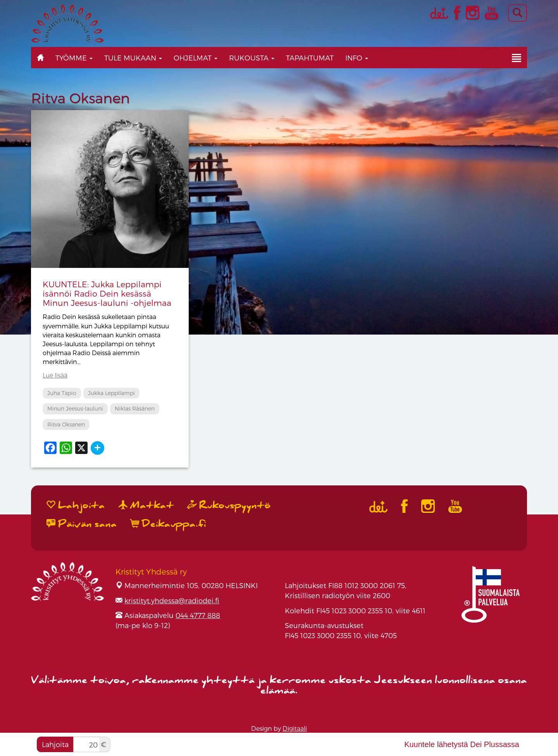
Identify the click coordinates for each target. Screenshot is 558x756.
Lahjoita (55, 744)
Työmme (74, 58)
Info (357, 58)
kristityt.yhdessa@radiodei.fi (172, 600)
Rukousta (252, 58)
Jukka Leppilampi (111, 393)
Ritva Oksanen (66, 424)
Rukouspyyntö (229, 505)
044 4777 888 (198, 615)
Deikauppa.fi (168, 524)
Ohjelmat (195, 58)
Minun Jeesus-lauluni (75, 408)
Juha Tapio (62, 393)
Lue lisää (55, 375)
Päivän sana (82, 524)
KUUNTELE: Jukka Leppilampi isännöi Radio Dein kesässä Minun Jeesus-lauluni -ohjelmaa (107, 293)
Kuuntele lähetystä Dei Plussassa (462, 744)
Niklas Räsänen (135, 408)
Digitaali (295, 728)
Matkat (146, 505)
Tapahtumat (310, 58)
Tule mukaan (133, 58)
